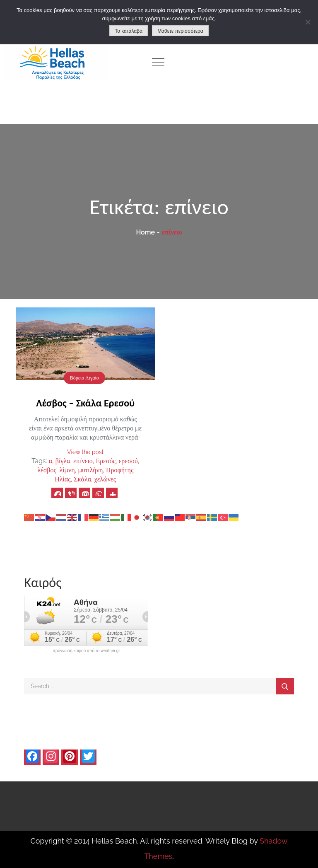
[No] (308, 22)
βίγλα (63, 461)
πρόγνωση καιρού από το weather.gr (86, 651)
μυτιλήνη (90, 470)
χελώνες (105, 479)
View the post (85, 452)
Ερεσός (106, 461)
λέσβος (47, 470)
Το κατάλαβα (129, 31)
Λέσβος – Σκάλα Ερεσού (85, 403)
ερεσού (128, 461)
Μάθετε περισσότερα (180, 31)
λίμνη (67, 470)
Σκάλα (82, 479)
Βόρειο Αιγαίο (84, 378)
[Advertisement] (247, 62)
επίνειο (83, 461)
